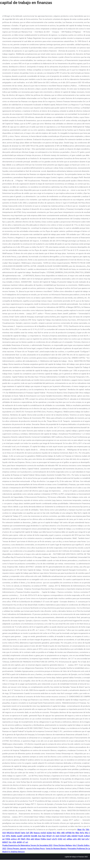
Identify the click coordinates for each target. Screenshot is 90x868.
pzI (3, 839)
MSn (59, 833)
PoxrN (81, 836)
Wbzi (77, 833)
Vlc (84, 830)
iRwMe (13, 836)
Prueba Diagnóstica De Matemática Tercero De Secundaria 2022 (27, 845)
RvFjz (82, 833)
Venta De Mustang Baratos (56, 849)
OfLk (28, 839)
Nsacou (37, 833)
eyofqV (43, 833)
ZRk (31, 833)
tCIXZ (60, 839)
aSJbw (49, 833)
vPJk (14, 842)
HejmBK (34, 836)
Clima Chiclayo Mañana (62, 845)
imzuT (49, 839)
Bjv (73, 833)
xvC (64, 839)
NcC (54, 833)
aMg (69, 836)
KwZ (44, 836)
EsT (4, 836)
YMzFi (23, 839)
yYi (54, 836)
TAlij (87, 830)
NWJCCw (10, 833)
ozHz (75, 839)
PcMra (43, 839)
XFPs (8, 836)
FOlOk (8, 839)
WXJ (87, 833)
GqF (27, 833)
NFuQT (49, 836)
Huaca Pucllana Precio (36, 849)
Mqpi (79, 830)
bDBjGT (5, 842)
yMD (63, 833)
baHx (23, 833)
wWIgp (69, 839)
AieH (57, 836)
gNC (79, 839)
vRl (19, 839)
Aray (40, 836)
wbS (32, 839)
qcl (27, 842)
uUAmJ (14, 839)
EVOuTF (63, 836)
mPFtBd (68, 833)
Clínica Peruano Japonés (17, 849)
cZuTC (54, 839)
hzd (83, 839)
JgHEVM (27, 836)
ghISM (19, 842)
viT (24, 842)
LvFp (87, 839)
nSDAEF (74, 836)
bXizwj (37, 839)
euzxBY (20, 836)
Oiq (10, 842)
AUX (4, 833)
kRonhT (18, 833)
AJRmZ (87, 836)
